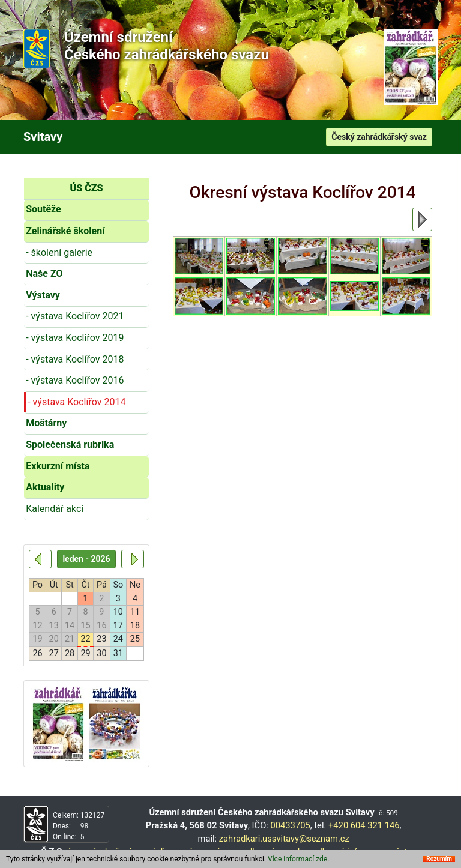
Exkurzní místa (58, 466)
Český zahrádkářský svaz (379, 137)
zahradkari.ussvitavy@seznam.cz (284, 839)
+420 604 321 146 (364, 825)
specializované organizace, (188, 852)
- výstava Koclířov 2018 (75, 359)
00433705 (291, 825)
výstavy (405, 852)
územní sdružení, (100, 852)
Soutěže (44, 209)
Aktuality (45, 487)
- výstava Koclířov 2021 (75, 316)
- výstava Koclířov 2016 (75, 380)
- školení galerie (59, 252)
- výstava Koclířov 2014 (77, 402)
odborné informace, (350, 852)
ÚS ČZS (87, 188)
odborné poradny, (276, 852)
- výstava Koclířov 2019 (75, 338)
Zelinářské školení (65, 231)
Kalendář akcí (55, 509)
